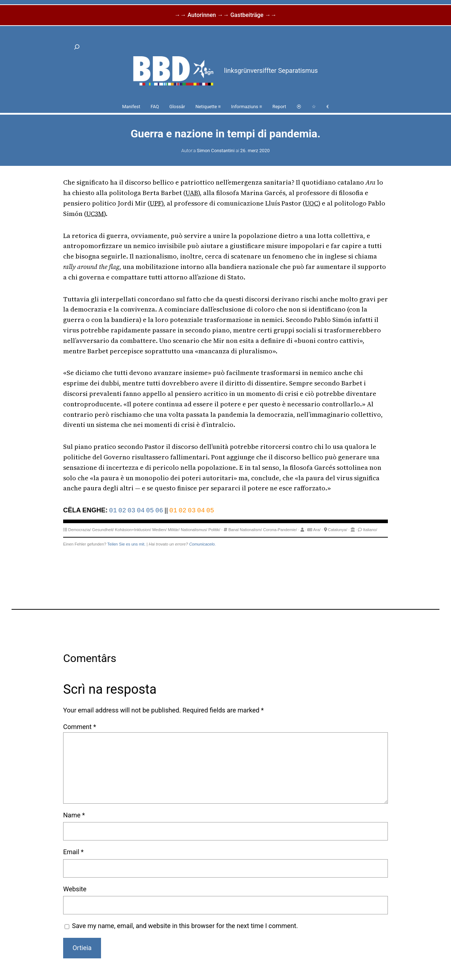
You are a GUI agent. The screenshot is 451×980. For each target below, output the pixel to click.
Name (74, 815)
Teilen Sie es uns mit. (126, 544)
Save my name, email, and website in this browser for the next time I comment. (185, 926)
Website (75, 889)
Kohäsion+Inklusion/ (133, 530)
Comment (80, 727)
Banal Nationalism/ (245, 530)
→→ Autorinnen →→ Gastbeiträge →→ (225, 15)
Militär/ (174, 530)
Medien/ (159, 530)
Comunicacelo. (202, 544)
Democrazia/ (80, 530)
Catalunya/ (338, 530)
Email (73, 852)
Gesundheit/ (103, 530)
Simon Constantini (216, 151)
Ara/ (317, 530)
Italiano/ (370, 530)
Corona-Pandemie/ (280, 530)
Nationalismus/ (194, 530)
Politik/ (214, 530)
